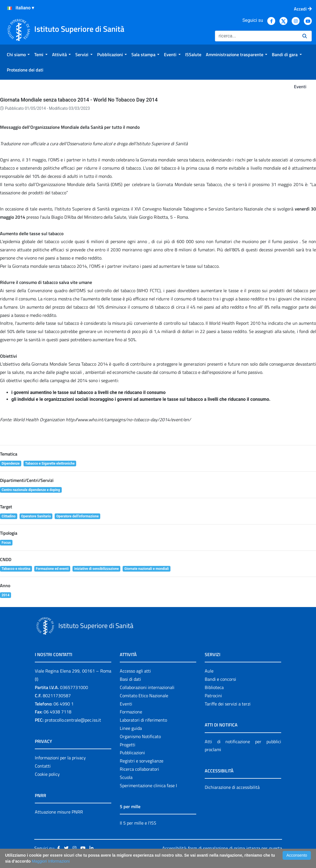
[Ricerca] (256, 36)
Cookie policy (47, 774)
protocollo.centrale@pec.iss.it (73, 720)
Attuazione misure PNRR (59, 812)
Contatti (43, 766)
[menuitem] (18, 54)
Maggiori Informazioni (51, 861)
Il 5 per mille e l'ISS (138, 823)
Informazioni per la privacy (60, 758)
